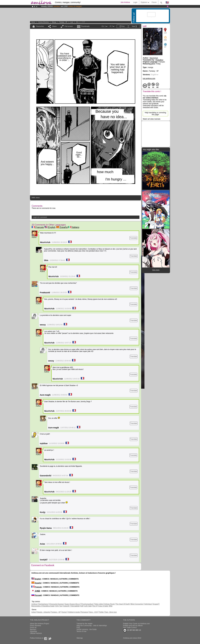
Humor (64, 612)
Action (34, 612)
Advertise (33, 631)
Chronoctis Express (56, 604)
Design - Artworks (44, 612)
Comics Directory (43, 22)
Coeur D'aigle (103, 606)
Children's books (74, 612)
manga (54, 22)
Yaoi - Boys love (111, 612)
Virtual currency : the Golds (87, 629)
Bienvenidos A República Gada (43, 606)
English (50, 227)
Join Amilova (125, 2)
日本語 (36, 591)
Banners (33, 629)
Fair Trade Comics (130, 627)
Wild (111, 606)
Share (54, 26)
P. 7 (84, 22)
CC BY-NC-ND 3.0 (132, 630)
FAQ (78, 627)
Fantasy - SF (63, 22)
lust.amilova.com (149, 79)
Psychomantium (87, 604)
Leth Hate (88, 606)
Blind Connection (137, 604)
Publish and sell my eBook (133, 626)
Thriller (101, 612)
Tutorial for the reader (85, 624)
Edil (82, 606)
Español (62, 227)
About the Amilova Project (40, 624)
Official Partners (36, 633)
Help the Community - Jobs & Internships (92, 626)
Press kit (33, 627)
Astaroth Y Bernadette (71, 606)
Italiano (74, 227)
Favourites (40, 26)
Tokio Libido (99, 604)
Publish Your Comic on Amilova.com (136, 624)
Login (135, 2)
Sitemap (80, 638)
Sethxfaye (148, 604)
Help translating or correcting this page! (155, 114)
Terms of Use (81, 631)
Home (33, 22)
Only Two (59, 606)
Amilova (34, 604)
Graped (155, 604)
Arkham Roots (109, 604)
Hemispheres (43, 604)
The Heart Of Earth (123, 604)
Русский (37, 595)
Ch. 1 (78, 22)
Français (38, 227)
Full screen (69, 26)
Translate (133, 238)
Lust (72, 22)
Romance (85, 612)
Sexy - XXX (93, 612)
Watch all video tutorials (152, 119)
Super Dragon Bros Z (72, 604)
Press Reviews (35, 626)
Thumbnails (85, 26)
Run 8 (95, 606)
